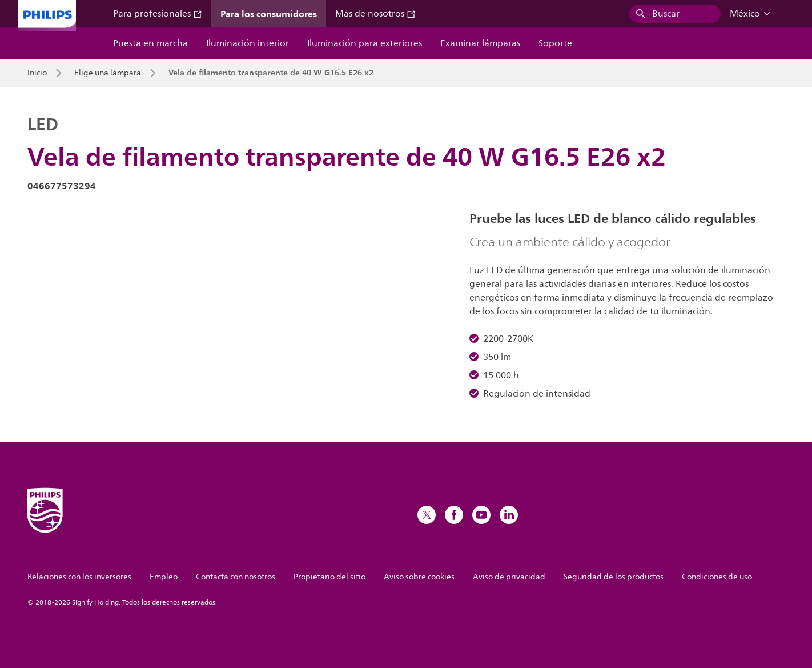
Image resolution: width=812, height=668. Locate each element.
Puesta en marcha (150, 43)
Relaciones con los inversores (79, 577)
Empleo (164, 577)
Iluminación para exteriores (365, 43)
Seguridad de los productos (614, 577)
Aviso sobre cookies (419, 577)
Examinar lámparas (480, 43)
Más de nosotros (375, 14)
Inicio (37, 73)
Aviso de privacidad (509, 577)
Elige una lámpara (108, 73)
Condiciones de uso (717, 577)
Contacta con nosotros (236, 577)
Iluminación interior (248, 43)
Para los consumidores (269, 14)
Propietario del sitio (329, 577)
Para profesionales (158, 14)
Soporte (555, 43)
